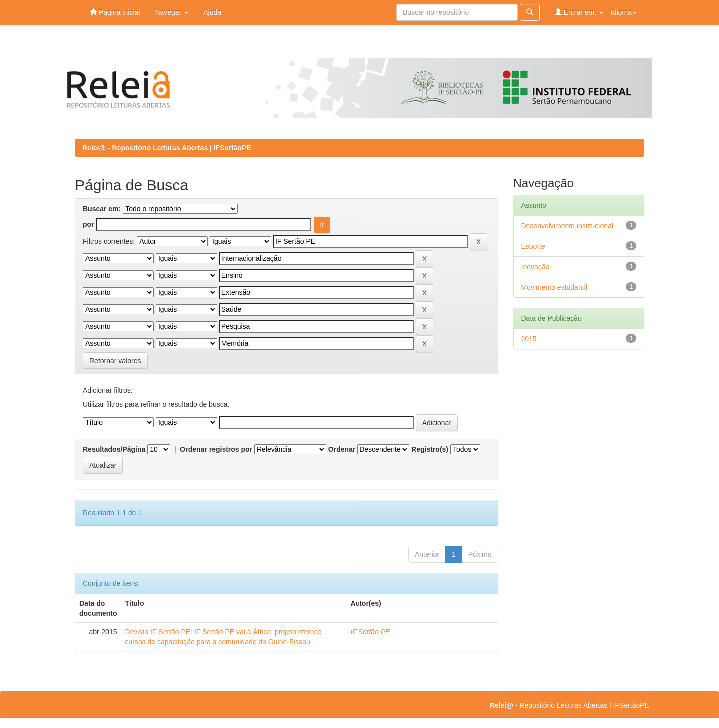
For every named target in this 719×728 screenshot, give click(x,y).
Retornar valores (115, 361)
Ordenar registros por (216, 449)
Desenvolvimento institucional (567, 226)
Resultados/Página (114, 449)
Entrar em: (579, 12)
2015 (529, 339)
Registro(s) (430, 449)
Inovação (536, 267)
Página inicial (115, 12)
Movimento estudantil (554, 287)
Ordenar (342, 449)
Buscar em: (102, 209)
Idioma (624, 12)
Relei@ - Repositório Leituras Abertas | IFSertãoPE (167, 148)
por (89, 224)
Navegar (172, 12)
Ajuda (212, 12)
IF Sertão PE (370, 632)
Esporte (533, 246)
